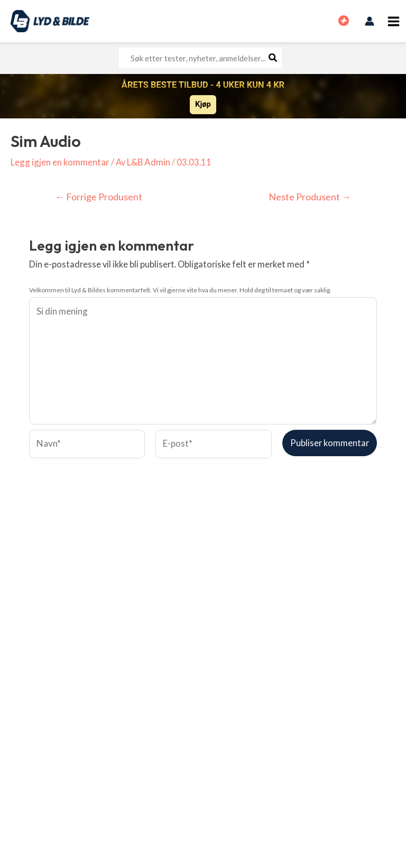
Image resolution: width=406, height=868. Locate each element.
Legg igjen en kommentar (59, 162)
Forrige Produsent (98, 197)
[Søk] (273, 58)
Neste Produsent (311, 197)
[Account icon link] (370, 21)
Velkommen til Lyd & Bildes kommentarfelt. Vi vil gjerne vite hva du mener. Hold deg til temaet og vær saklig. (180, 290)
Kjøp (203, 104)
